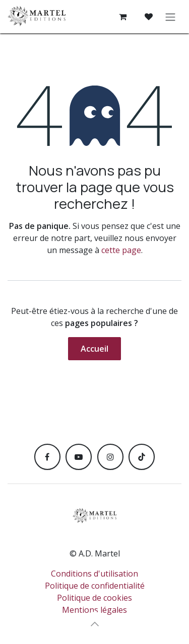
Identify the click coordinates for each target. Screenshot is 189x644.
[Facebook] (47, 457)
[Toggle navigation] (170, 17)
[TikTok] (142, 457)
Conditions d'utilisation (94, 574)
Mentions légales (94, 610)
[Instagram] (110, 457)
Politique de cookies (94, 598)
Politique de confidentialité (95, 586)
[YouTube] (79, 457)
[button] (95, 624)
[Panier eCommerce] (122, 17)
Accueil (94, 349)
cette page (121, 250)
